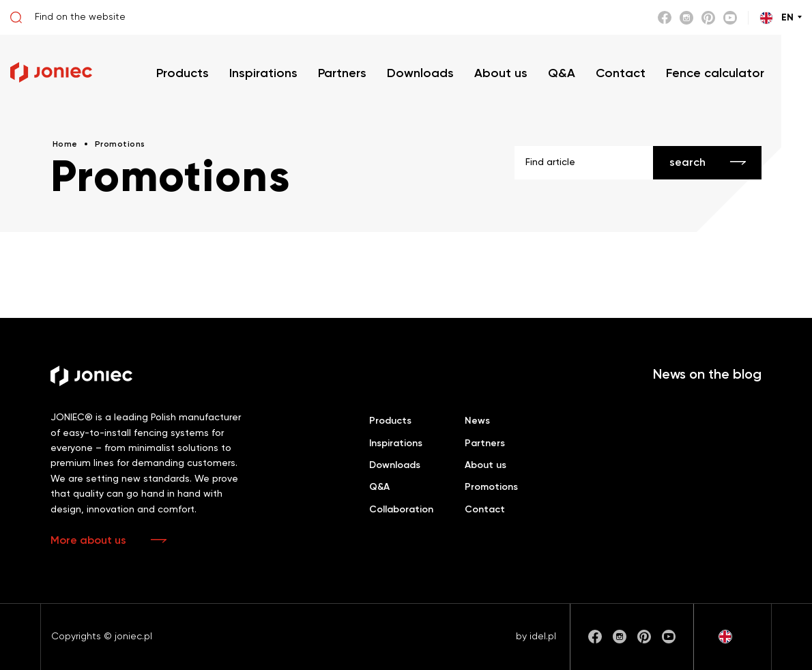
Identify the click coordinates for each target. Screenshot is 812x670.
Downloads (395, 465)
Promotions (491, 487)
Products (390, 421)
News (477, 421)
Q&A (379, 487)
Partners (485, 443)
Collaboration (401, 510)
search (687, 163)
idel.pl (543, 637)
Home (65, 145)
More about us (88, 541)
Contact (485, 510)
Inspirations (396, 443)
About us (485, 465)
